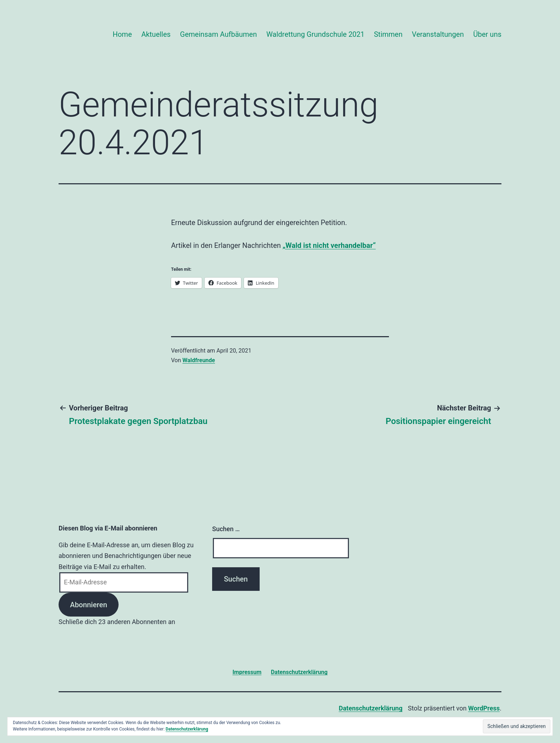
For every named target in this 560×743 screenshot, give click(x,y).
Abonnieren (89, 605)
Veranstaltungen (438, 34)
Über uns (487, 34)
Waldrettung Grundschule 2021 (316, 34)
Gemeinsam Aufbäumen (218, 34)
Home (122, 34)
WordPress (484, 708)
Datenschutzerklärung (371, 708)
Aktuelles (156, 34)
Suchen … (226, 529)
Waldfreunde (199, 360)
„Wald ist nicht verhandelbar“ (329, 245)
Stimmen (388, 34)
